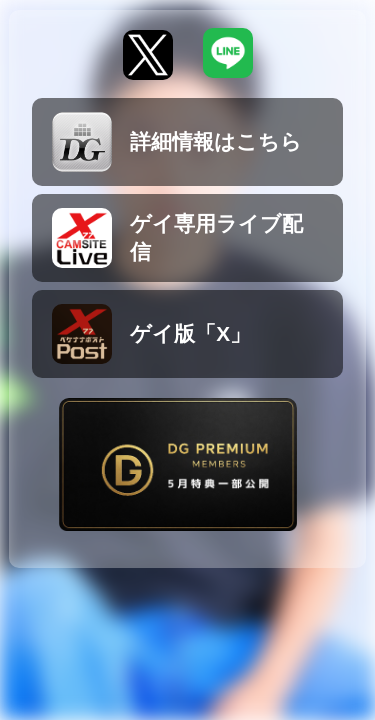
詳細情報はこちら (177, 142)
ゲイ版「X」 (151, 334)
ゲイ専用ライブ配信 (177, 238)
